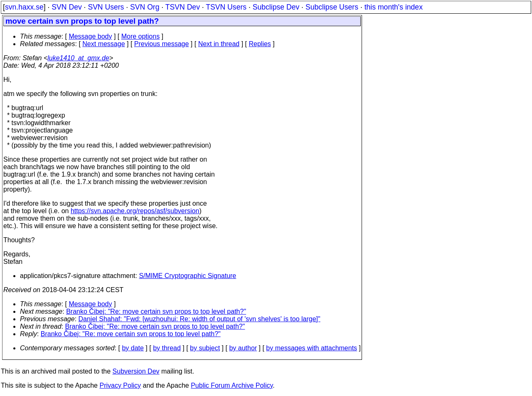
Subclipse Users (332, 7)
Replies (260, 44)
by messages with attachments (312, 348)
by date (133, 348)
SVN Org (145, 7)
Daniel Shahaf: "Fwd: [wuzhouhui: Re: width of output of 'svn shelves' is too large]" (199, 319)
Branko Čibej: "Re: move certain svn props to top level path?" (156, 311)
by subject (205, 348)
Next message (103, 44)
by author (243, 348)
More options (141, 36)
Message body (90, 36)
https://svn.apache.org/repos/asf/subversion (135, 211)
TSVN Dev (183, 7)
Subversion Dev (136, 371)
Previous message (162, 44)
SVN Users (106, 7)
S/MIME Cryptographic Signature (187, 276)
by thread (167, 348)
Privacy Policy (120, 385)
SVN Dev (66, 7)
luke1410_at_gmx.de (78, 58)
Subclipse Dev (276, 7)
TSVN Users (226, 7)
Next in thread (219, 44)
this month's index (394, 7)
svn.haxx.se (24, 7)
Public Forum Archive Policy (232, 385)
